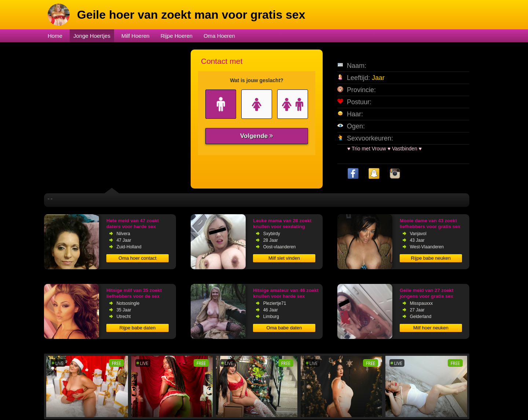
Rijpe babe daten (137, 328)
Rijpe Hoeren (177, 36)
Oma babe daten (284, 328)
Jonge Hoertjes (92, 36)
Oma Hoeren (219, 36)
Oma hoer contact (137, 258)
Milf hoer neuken (431, 328)
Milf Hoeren (135, 36)
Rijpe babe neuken (431, 258)
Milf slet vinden (284, 258)
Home (55, 36)
